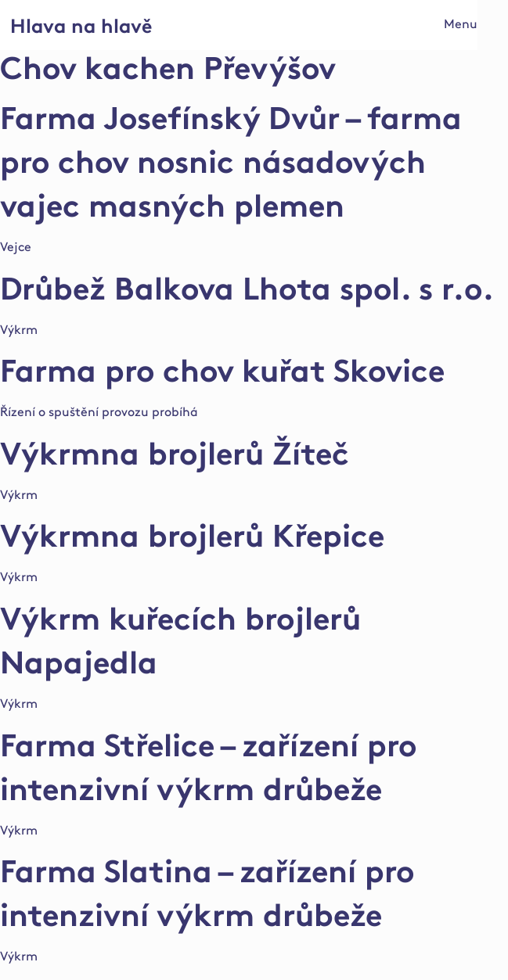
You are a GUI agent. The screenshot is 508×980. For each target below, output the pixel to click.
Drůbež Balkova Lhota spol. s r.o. (247, 293)
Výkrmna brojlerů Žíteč (175, 458)
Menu (461, 25)
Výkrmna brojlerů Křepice (192, 540)
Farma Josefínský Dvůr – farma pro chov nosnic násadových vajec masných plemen (231, 166)
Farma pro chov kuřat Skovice (222, 375)
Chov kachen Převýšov (168, 72)
